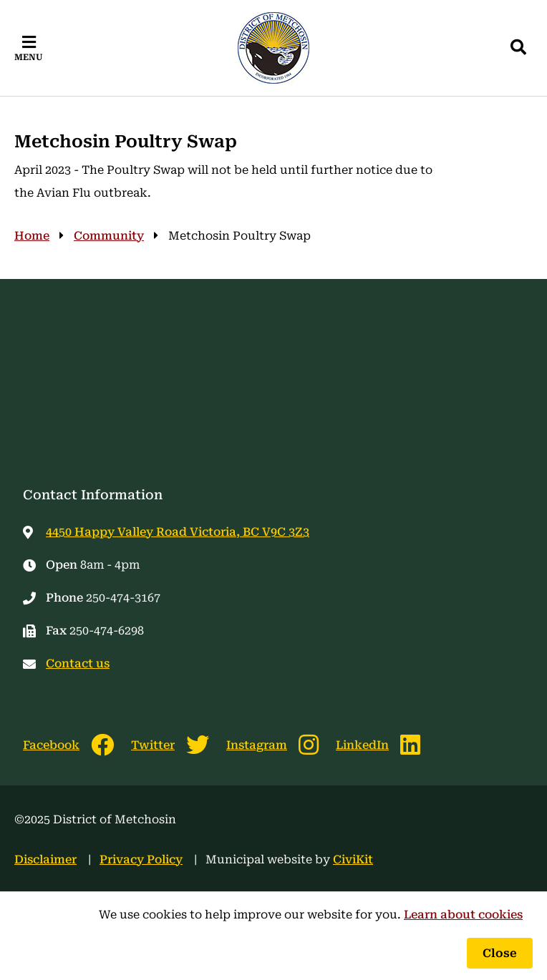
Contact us (78, 663)
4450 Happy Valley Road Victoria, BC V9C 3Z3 (178, 532)
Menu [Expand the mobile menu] (29, 57)
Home (32, 236)
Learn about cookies (463, 915)
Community (109, 236)
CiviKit (353, 859)
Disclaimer (45, 859)
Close (500, 953)
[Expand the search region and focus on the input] (518, 48)
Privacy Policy (141, 859)
